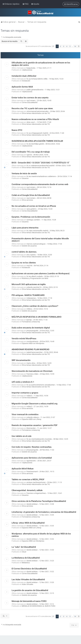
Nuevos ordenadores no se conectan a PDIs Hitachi (35, 119)
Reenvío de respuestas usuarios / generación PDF (35, 425)
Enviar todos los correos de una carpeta (30, 98)
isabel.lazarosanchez (35, 352)
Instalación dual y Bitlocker (24, 76)
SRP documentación (21, 360)
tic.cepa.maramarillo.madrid (37, 231)
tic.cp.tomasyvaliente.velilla (37, 79)
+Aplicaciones (27, 70)
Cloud (24, 552)
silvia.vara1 (31, 122)
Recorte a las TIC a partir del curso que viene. (32, 108)
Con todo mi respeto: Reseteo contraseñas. (32, 447)
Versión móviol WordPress (24, 339)
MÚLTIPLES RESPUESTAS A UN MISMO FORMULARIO (37, 317)
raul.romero (31, 100)
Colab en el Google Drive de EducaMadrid (31, 195)
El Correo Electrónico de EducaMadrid (29, 569)
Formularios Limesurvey (31, 322)
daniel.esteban (32, 504)
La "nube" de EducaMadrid (24, 547)
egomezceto (31, 461)
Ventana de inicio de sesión (24, 173)
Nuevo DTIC (17, 130)
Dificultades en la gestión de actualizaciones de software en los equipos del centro (41, 64)
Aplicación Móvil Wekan (23, 469)
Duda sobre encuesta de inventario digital (31, 328)
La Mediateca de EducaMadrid (26, 558)
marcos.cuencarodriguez (36, 244)
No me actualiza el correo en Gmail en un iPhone (34, 206)
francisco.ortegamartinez (36, 493)
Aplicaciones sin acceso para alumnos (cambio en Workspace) (41, 273)
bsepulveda (31, 68)
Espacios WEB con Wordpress (33, 343)
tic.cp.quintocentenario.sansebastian (41, 385)
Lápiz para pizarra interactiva (25, 228)
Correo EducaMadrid (30, 102)
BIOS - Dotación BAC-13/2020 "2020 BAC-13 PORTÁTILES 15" (41, 163)
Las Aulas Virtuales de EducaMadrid (28, 579)
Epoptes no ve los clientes (24, 263)
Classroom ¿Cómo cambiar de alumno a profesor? (35, 306)
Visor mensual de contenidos (25, 414)
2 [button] (60, 46)
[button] (53, 46)
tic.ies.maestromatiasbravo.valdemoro (41, 176)
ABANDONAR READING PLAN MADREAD (30, 349)
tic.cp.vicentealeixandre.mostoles (39, 439)
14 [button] (75, 46)
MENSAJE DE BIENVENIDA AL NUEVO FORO (39, 606)
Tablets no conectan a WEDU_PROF (28, 479)
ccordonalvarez (32, 341)
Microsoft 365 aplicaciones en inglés (29, 284)
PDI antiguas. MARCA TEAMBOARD (28, 295)
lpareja (29, 320)
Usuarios (25, 178)
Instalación (26, 81)
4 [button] (67, 46)
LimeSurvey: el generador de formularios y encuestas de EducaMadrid (44, 512)
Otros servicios (27, 200)
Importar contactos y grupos (25, 393)
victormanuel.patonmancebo (38, 111)
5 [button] (70, 46)
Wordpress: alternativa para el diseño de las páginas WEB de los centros (41, 535)
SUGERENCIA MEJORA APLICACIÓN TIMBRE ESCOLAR (37, 141)
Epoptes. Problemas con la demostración (31, 217)
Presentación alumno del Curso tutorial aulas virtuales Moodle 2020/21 (40, 240)
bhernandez (31, 428)
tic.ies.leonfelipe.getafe (35, 144)
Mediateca (26, 563)
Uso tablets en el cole (22, 436)
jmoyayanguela (32, 331)
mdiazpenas (31, 298)
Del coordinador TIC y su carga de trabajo (31, 152)
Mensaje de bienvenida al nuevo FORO (29, 601)
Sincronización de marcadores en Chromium (32, 371)
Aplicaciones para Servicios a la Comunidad (32, 458)
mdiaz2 (29, 396)
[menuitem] (26, 4)
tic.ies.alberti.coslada (35, 276)
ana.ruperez (31, 255)
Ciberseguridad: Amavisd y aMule (27, 490)
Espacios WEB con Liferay (32, 419)
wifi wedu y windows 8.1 (23, 382)
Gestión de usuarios (29, 246)
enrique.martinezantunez (36, 482)
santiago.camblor (33, 220)
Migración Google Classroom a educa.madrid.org (35, 404)
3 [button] (64, 46)
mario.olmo (31, 363)
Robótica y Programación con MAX (35, 278)
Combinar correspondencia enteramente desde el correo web (40, 184)
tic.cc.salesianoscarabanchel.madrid (40, 166)
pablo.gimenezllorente (35, 90)
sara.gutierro (31, 209)
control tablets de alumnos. (24, 252)
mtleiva (29, 309)
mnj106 (29, 266)
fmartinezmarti (32, 472)
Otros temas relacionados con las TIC (36, 113)
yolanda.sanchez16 (34, 287)
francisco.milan (32, 374)
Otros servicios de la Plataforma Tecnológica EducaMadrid (39, 501)
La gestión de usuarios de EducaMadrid (30, 590)
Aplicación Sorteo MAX (22, 87)
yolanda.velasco (33, 417)
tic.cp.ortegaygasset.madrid (37, 133)
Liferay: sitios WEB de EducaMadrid (28, 523)
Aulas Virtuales (27, 584)
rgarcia (29, 155)
